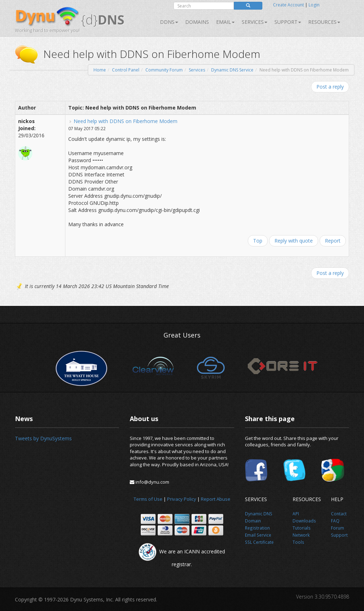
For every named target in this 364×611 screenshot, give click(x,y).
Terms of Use (148, 499)
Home (100, 70)
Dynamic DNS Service (232, 70)
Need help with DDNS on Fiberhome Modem (125, 121)
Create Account (288, 5)
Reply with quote (294, 241)
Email (225, 22)
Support (288, 22)
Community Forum (164, 70)
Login (314, 5)
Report (333, 241)
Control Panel (126, 70)
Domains (197, 22)
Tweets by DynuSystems (43, 438)
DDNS (169, 22)
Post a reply (330, 87)
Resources (324, 22)
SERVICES (255, 22)
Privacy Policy (182, 499)
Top (258, 241)
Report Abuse (216, 499)
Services (197, 70)
